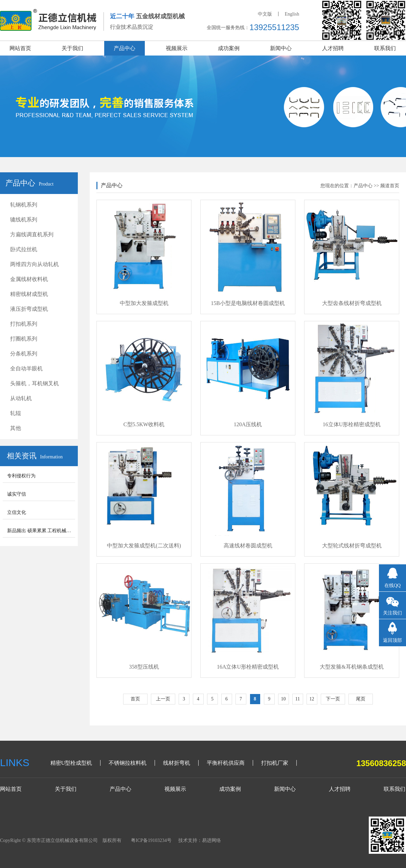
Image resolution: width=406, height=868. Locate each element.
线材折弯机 (177, 763)
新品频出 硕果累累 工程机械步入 (41, 531)
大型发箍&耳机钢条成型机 (352, 667)
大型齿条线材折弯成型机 (352, 303)
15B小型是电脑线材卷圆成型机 (248, 303)
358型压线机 (144, 667)
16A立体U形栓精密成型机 (248, 667)
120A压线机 (248, 424)
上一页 (163, 699)
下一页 (333, 699)
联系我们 (385, 48)
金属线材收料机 (29, 279)
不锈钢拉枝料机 (128, 763)
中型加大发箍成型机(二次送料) (144, 546)
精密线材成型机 (29, 294)
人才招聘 (333, 48)
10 (284, 699)
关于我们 (72, 48)
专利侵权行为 (21, 476)
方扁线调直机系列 (32, 234)
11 (298, 699)
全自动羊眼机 (26, 368)
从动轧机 (21, 398)
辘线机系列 (24, 220)
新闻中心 (281, 48)
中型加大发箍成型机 (144, 303)
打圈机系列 (24, 339)
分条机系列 (24, 354)
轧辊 (16, 413)
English (292, 14)
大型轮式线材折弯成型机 (352, 546)
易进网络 (211, 840)
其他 (16, 428)
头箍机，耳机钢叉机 (35, 383)
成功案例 (229, 48)
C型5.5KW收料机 (144, 424)
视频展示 (177, 48)
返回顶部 (392, 640)
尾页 (361, 699)
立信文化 (17, 512)
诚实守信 (17, 494)
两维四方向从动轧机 (35, 264)
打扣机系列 (24, 324)
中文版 (265, 14)
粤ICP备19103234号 (151, 840)
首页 (135, 699)
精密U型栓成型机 (71, 763)
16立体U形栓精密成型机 (352, 424)
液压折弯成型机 (29, 309)
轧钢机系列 (24, 205)
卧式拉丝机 (24, 249)
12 (312, 699)
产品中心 (125, 48)
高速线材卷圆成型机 (248, 546)
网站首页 (20, 48)
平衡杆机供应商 (226, 763)
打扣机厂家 (275, 763)
